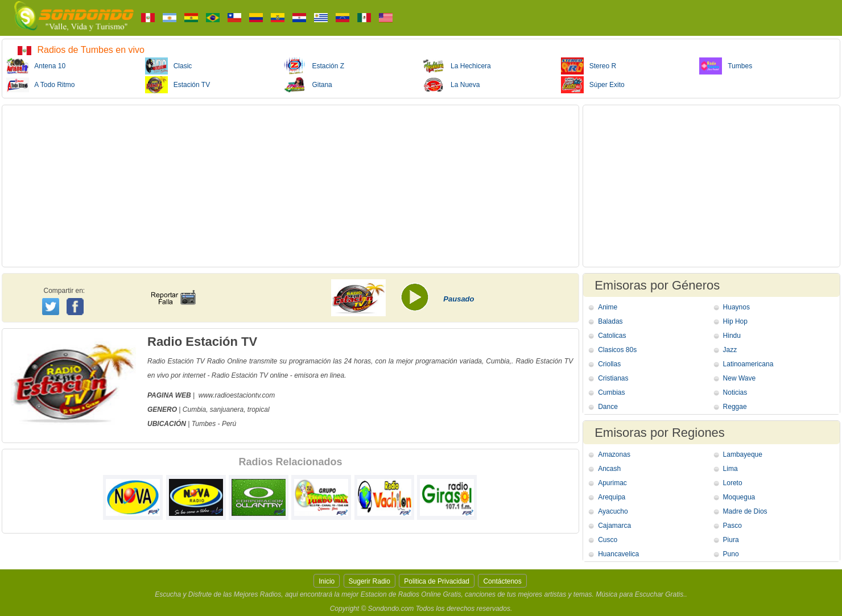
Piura (731, 540)
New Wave (740, 378)
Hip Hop (735, 321)
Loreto (733, 483)
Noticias (735, 392)
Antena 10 (36, 66)
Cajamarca (614, 526)
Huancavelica (618, 554)
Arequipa (612, 497)
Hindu (732, 336)
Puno (731, 554)
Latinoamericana (748, 364)
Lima (730, 469)
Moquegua (739, 497)
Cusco (608, 540)
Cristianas (613, 378)
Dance (608, 407)
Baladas (610, 321)
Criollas (609, 364)
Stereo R (589, 66)
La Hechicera (457, 66)
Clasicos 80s (617, 350)
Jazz (730, 350)
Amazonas (614, 454)
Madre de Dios (745, 511)
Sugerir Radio (370, 581)
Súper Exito (593, 85)
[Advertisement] (290, 186)
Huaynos (736, 307)
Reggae (735, 407)
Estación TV (178, 85)
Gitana (308, 85)
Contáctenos (502, 581)
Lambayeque (743, 454)
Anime (608, 307)
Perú (229, 424)
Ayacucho (613, 511)
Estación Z (314, 66)
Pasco (732, 526)
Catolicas (612, 336)
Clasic (169, 66)
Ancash (609, 469)
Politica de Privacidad (437, 581)
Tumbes (726, 66)
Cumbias (611, 392)
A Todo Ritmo (41, 85)
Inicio (327, 581)
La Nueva (451, 85)
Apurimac (612, 483)
